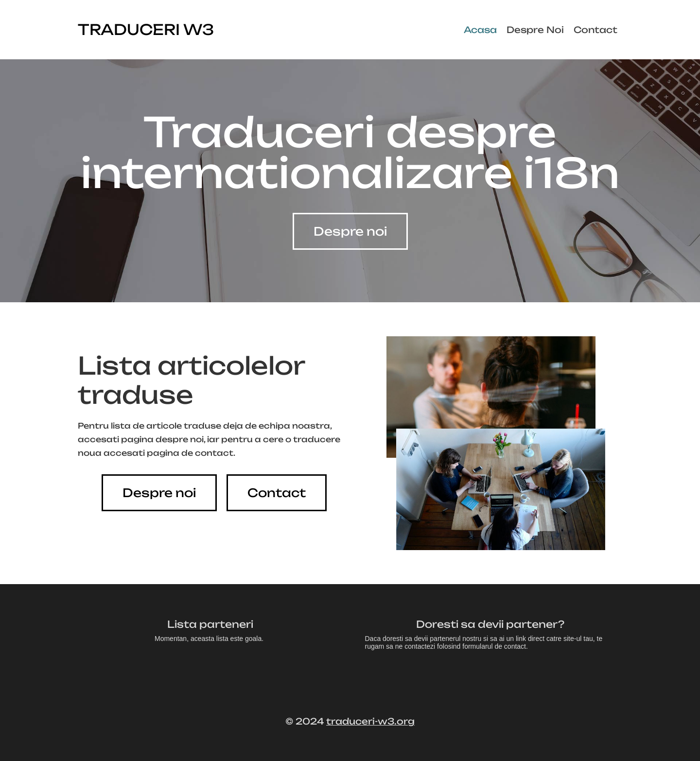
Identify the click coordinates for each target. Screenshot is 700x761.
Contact (595, 30)
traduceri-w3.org (370, 721)
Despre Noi (535, 30)
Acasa (480, 30)
